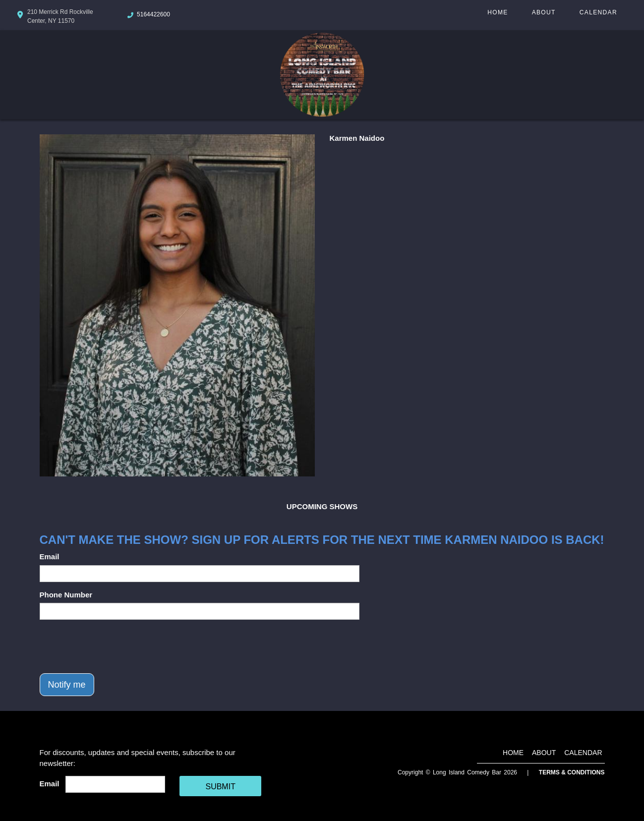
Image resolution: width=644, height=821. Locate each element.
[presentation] (115, 646)
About (544, 12)
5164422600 (153, 14)
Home (498, 12)
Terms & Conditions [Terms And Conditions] (572, 772)
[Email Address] (115, 784)
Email (50, 557)
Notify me (67, 685)
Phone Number (66, 595)
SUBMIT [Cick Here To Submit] (220, 787)
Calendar (598, 12)
